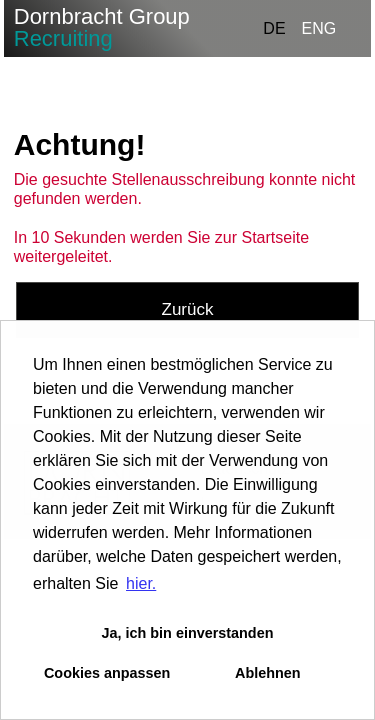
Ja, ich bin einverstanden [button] (188, 633)
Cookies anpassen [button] (107, 673)
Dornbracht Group (102, 27)
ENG (319, 28)
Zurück (188, 309)
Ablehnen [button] (268, 673)
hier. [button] (141, 583)
